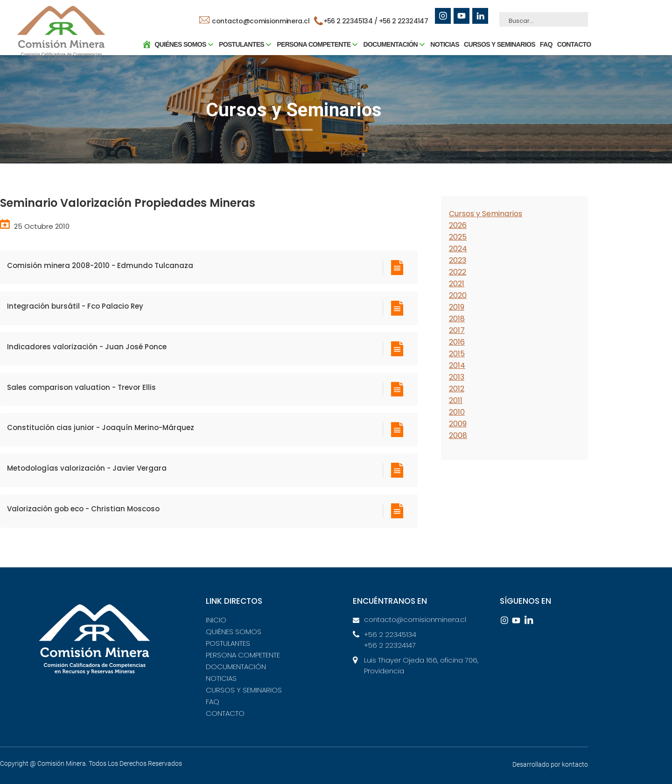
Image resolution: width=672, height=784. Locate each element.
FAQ (541, 49)
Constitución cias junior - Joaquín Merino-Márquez (101, 427)
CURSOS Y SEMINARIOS (494, 49)
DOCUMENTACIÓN (236, 667)
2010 (457, 412)
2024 (458, 249)
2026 (458, 225)
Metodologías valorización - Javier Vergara (87, 468)
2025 (458, 237)
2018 (457, 319)
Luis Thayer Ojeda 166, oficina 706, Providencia (421, 665)
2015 (457, 354)
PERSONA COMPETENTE (243, 655)
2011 (456, 400)
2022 (458, 272)
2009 (458, 424)
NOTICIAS (440, 49)
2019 (457, 307)
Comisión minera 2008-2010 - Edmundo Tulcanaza (100, 265)
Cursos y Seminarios (486, 214)
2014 (457, 365)
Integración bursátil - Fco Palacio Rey (75, 306)
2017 (457, 330)
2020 (458, 295)
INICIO (216, 620)
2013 (457, 377)
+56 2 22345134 (390, 634)
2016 (457, 342)
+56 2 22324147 (405, 21)
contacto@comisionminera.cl (256, 21)
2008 (458, 435)
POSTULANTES (228, 643)
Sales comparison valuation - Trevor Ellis (81, 387)
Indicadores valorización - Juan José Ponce (87, 347)
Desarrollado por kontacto (550, 764)
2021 (457, 284)
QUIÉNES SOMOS (234, 632)
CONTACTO (569, 49)
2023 (458, 260)
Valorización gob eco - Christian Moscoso (83, 509)
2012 (457, 389)
